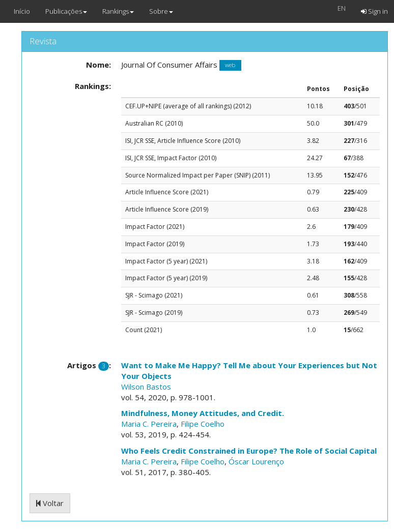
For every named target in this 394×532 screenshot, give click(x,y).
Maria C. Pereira (149, 424)
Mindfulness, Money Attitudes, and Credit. (203, 413)
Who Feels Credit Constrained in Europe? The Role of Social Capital (249, 451)
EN (342, 8)
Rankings (118, 11)
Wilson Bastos (146, 387)
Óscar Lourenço (256, 461)
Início (22, 11)
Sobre (161, 11)
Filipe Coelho (203, 424)
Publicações (66, 11)
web (230, 65)
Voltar (50, 503)
